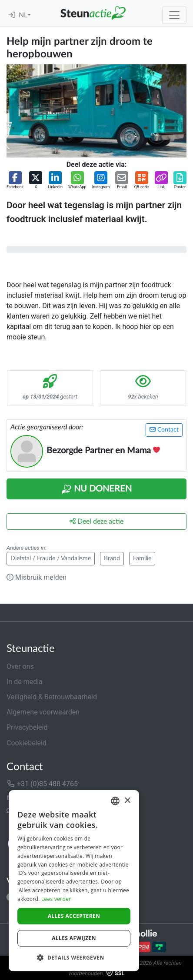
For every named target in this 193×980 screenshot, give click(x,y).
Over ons (20, 666)
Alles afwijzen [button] (74, 938)
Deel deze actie (96, 521)
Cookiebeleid (27, 743)
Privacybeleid (27, 727)
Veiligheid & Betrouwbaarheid (52, 697)
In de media (25, 682)
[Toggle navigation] (174, 15)
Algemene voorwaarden (43, 712)
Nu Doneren (96, 489)
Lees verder (56, 899)
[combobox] (115, 801)
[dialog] (74, 881)
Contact (164, 430)
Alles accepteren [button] (74, 916)
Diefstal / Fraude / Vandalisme (51, 558)
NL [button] (23, 15)
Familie (142, 558)
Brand (112, 558)
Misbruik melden (37, 577)
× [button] (127, 801)
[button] (15, 181)
